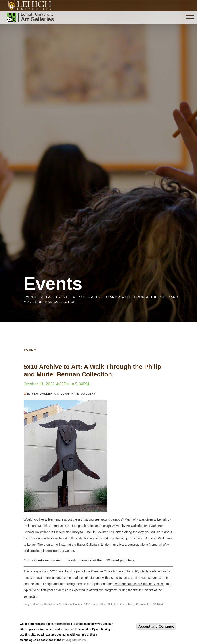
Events (31, 297)
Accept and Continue (156, 627)
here (131, 560)
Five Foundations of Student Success (138, 584)
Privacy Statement (74, 641)
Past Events (58, 297)
